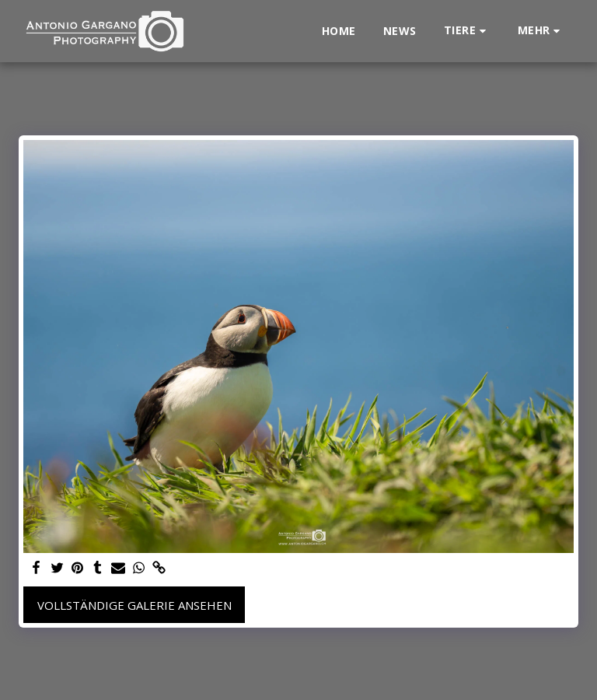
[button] (467, 31)
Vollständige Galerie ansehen (134, 605)
